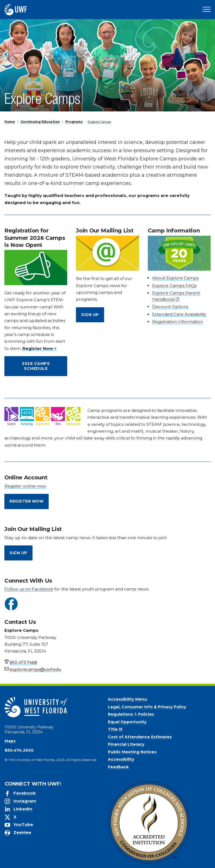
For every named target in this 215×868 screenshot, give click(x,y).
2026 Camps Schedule (36, 366)
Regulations (120, 714)
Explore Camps (99, 122)
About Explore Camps (175, 278)
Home (10, 122)
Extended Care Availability (179, 314)
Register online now (25, 486)
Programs (74, 122)
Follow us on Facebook (29, 589)
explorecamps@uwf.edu (35, 669)
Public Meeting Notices (132, 752)
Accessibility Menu (127, 699)
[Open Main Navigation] (207, 10)
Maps (10, 741)
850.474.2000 (19, 750)
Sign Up (90, 315)
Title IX (115, 729)
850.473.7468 (23, 662)
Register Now (26, 501)
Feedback (118, 767)
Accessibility (121, 759)
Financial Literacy (126, 744)
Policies (146, 714)
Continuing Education (40, 122)
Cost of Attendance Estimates (140, 737)
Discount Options (170, 307)
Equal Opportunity (127, 722)
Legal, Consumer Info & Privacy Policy (147, 707)
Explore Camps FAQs (174, 286)
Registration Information (178, 322)
